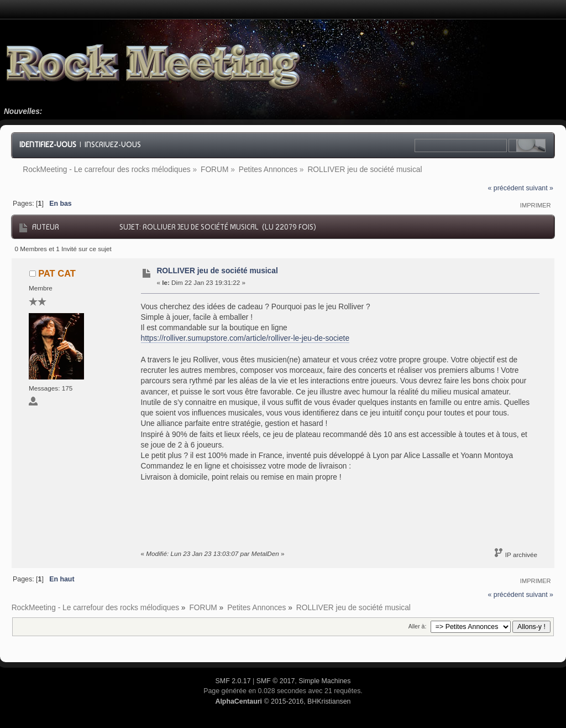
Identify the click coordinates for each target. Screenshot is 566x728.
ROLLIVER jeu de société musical (217, 271)
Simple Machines (324, 681)
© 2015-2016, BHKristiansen (283, 701)
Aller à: (418, 626)
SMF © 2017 (276, 681)
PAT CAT (57, 273)
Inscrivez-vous (113, 144)
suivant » (539, 188)
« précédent (506, 188)
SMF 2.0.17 (233, 681)
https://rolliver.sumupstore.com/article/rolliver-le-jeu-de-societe (245, 338)
